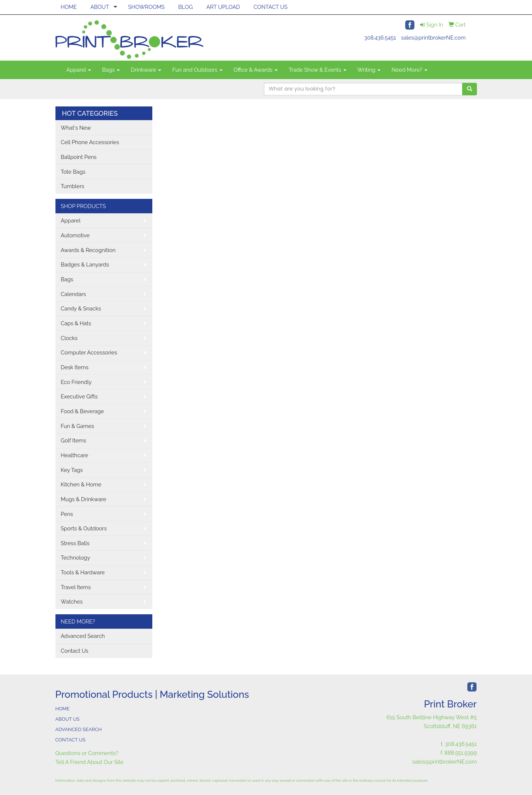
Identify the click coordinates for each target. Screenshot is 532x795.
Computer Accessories (89, 352)
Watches (72, 602)
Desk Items (74, 367)
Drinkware (146, 70)
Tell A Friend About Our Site (90, 762)
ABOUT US (68, 719)
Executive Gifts (79, 396)
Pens (67, 514)
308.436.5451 (380, 38)
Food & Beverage (82, 411)
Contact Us (74, 651)
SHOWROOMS (146, 7)
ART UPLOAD (223, 7)
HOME (69, 7)
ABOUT (100, 7)
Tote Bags (73, 172)
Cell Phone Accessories (90, 142)
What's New (76, 128)
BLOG (185, 7)
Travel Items (76, 587)
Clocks (69, 338)
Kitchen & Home (81, 484)
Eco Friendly (76, 382)
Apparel (79, 70)
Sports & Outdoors (84, 528)
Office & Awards (256, 70)
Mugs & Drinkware (83, 499)
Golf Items (73, 440)
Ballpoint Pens (79, 157)
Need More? (409, 70)
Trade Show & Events (318, 70)
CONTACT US (271, 7)
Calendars (73, 294)
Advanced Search (83, 636)
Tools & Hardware (83, 572)
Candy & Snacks (81, 308)
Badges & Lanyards (85, 264)
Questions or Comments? (87, 753)
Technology (75, 558)
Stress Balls (75, 543)
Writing (369, 70)
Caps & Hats (76, 323)
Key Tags (72, 470)
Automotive (75, 235)
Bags (111, 70)
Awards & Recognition (88, 250)
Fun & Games (77, 426)
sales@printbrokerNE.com (433, 38)
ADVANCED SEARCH (79, 729)
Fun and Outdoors (197, 70)
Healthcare (74, 455)
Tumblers (72, 186)
